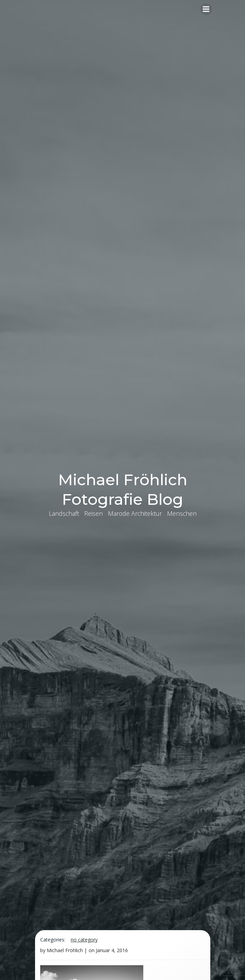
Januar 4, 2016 (112, 950)
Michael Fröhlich (65, 950)
